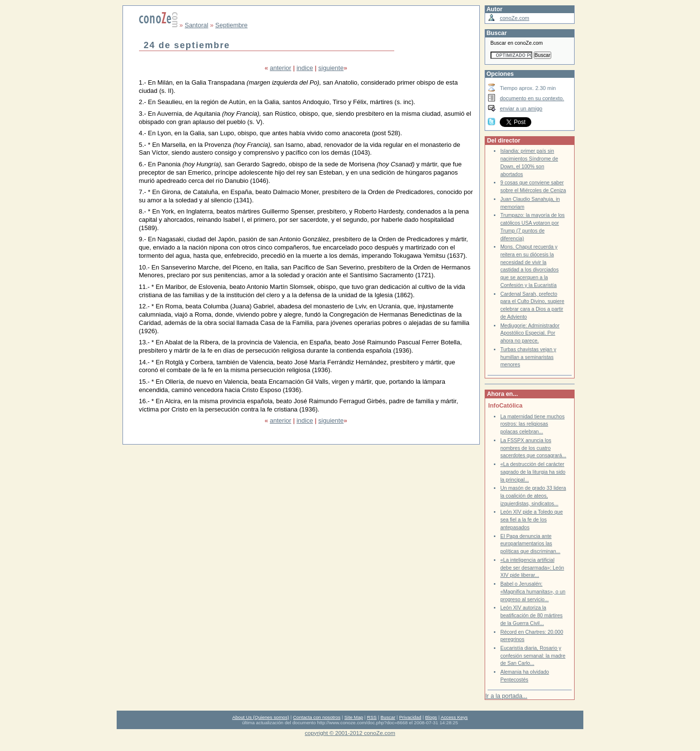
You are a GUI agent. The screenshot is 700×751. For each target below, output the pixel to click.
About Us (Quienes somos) (261, 717)
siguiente (331, 68)
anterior (280, 68)
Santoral (196, 25)
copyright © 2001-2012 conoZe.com (350, 733)
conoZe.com (515, 18)
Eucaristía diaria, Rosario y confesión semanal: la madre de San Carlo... (533, 656)
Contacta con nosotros (317, 717)
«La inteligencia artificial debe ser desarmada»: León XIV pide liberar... (532, 568)
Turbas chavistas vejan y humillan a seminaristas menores (528, 357)
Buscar (388, 717)
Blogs (431, 717)
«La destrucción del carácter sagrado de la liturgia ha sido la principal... (533, 472)
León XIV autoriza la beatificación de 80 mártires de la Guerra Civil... (531, 615)
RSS (372, 717)
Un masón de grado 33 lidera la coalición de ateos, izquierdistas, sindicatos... (533, 496)
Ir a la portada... (506, 696)
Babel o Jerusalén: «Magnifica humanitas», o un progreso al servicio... (533, 591)
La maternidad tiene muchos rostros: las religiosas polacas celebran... (532, 424)
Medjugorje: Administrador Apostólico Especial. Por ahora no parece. (530, 333)
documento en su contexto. (532, 98)
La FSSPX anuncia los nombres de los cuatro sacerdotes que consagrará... (533, 448)
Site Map (353, 717)
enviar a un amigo (521, 108)
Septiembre (231, 25)
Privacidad (410, 717)
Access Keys (454, 717)
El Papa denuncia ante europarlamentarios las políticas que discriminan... (530, 544)
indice (305, 68)
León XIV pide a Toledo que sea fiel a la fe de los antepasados (532, 519)
